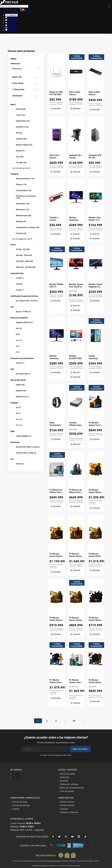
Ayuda (4, 11)
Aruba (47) (18, 151)
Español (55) (19, 391)
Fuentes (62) (19, 233)
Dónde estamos (67, 805)
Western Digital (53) (22, 145)
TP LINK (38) (19, 163)
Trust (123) (19, 115)
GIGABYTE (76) (20, 127)
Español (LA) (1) (21, 397)
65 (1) (17, 413)
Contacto (28, 11)
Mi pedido (16, 774)
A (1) (16, 346)
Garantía (64, 781)
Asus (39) (18, 157)
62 (74, 721)
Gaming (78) (19, 221)
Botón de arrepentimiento (72, 788)
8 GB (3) (17, 284)
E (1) (16, 352)
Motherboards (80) (22, 216)
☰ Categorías (11, 15)
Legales (16, 809)
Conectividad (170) (22, 190)
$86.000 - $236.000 (22, 255)
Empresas (11, 28)
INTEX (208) (19, 109)
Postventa (65, 777)
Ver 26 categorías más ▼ (22, 239)
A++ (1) (17, 340)
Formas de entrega (21, 805)
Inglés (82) (19, 385)
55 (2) (17, 407)
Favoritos (11, 30)
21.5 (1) (17, 425)
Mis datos (16, 777)
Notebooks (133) (21, 204)
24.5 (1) (17, 419)
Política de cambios (69, 784)
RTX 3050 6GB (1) (21, 374)
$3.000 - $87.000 (21, 249)
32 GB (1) (18, 290)
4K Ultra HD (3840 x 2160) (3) (26, 447)
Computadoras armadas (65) (26, 227)
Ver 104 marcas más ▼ (22, 168)
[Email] (45, 749)
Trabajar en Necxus (69, 812)
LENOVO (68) (20, 139)
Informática (12, 26)
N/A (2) (17, 328)
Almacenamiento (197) (24, 179)
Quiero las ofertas (80, 749)
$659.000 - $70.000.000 (24, 267)
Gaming (10, 23)
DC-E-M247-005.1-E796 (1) (25, 301)
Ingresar (14, 11)
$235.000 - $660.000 (23, 261)
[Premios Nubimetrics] (67, 855)
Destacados (12, 20)
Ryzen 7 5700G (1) (22, 312)
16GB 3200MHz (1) (22, 436)
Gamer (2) (18, 464)
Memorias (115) (21, 210)
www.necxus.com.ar (55, 861)
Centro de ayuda (68, 774)
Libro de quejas (67, 791)
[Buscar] (109, 7)
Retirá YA (11, 18)
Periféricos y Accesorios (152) (24, 197)
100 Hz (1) (18, 363)
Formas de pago (20, 802)
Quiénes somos (67, 802)
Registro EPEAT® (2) (23, 322)
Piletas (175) (19, 185)
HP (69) (17, 133)
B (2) (16, 334)
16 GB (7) (18, 278)
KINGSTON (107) (21, 121)
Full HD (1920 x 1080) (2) (24, 453)
